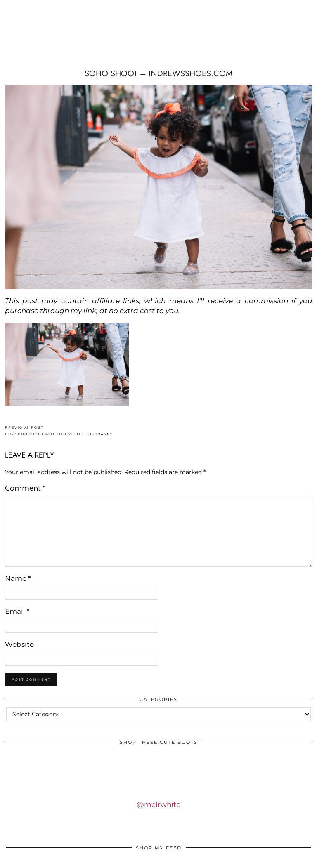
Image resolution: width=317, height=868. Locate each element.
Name (18, 578)
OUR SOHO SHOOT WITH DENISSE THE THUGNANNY (59, 431)
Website (19, 644)
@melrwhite (158, 804)
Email (17, 611)
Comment (25, 488)
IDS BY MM (57, 37)
